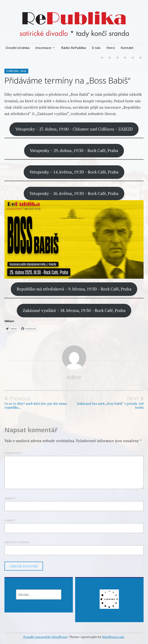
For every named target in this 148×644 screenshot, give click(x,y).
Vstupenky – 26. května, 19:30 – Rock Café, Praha (74, 193)
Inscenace (43, 48)
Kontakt (127, 48)
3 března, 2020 (16, 71)
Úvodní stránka (18, 48)
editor (74, 377)
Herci (111, 48)
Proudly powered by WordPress (45, 637)
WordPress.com (113, 637)
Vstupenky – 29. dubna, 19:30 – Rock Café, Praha (74, 150)
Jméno (10, 498)
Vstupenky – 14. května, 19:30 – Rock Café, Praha (74, 172)
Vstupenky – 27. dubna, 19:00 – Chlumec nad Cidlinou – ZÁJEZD (74, 129)
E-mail (10, 520)
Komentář (13, 453)
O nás (96, 48)
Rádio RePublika (74, 48)
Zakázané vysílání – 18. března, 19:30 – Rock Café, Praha (74, 310)
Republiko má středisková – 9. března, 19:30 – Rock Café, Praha (74, 289)
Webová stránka (17, 542)
